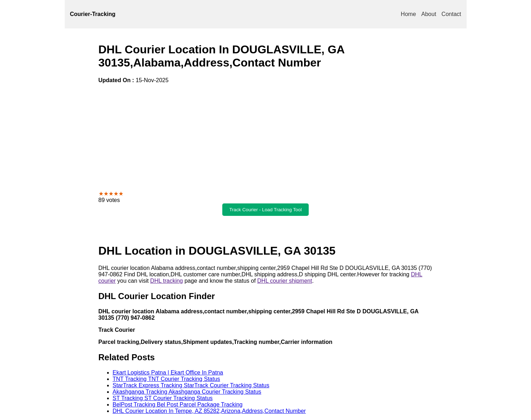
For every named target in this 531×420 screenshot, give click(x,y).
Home (408, 14)
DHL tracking (166, 281)
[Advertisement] (266, 137)
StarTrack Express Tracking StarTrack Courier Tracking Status (191, 385)
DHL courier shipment (285, 281)
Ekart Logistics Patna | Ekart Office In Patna (168, 373)
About (429, 14)
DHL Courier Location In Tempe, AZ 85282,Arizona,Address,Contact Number (209, 411)
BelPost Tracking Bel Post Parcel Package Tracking (178, 405)
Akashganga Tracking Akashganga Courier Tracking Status (187, 392)
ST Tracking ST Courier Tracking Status (163, 398)
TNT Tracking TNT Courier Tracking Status (166, 379)
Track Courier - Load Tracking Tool (266, 210)
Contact (451, 14)
